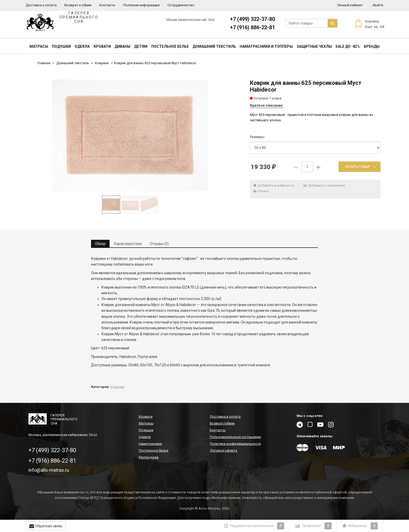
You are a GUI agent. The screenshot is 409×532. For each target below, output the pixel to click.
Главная (44, 63)
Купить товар (360, 167)
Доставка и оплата (41, 5)
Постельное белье (170, 46)
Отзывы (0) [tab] (159, 244)
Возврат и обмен (78, 5)
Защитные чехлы (314, 46)
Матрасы (39, 46)
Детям (141, 46)
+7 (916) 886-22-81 (252, 27)
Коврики (102, 63)
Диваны (122, 46)
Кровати (102, 46)
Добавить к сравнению (324, 185)
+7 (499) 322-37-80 (252, 19)
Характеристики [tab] (128, 244)
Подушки (61, 46)
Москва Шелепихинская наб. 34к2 (191, 20)
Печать (261, 191)
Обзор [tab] (100, 244)
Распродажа (149, 457)
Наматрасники (150, 444)
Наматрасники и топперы (266, 46)
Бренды (372, 46)
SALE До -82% (348, 46)
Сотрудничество (181, 5)
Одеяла (82, 46)
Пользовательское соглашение (235, 437)
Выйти (377, 5)
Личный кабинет (350, 5)
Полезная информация (141, 5)
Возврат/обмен (222, 423)
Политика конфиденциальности (235, 444)
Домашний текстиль (214, 46)
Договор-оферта (223, 450)
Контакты (107, 5)
